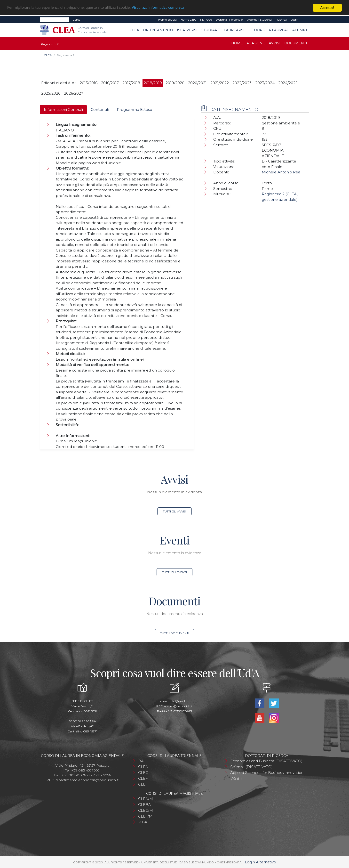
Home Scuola (167, 20)
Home (237, 43)
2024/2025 (288, 83)
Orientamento (158, 30)
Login (295, 20)
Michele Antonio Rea (281, 172)
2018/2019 (153, 83)
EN (305, 20)
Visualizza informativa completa (160, 8)
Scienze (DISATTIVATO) (251, 767)
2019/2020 (175, 83)
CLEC (143, 773)
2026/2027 (74, 93)
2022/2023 (242, 83)
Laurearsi (234, 30)
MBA (143, 822)
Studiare (211, 30)
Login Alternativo (260, 862)
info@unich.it (179, 701)
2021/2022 (220, 83)
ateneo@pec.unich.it (178, 706)
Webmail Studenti (259, 20)
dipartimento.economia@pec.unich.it (87, 780)
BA (141, 761)
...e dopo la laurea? (268, 30)
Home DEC (188, 20)
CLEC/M (146, 810)
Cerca (76, 20)
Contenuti (100, 110)
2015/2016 (89, 83)
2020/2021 (197, 83)
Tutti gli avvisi (175, 511)
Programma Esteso (135, 110)
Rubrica (281, 20)
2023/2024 (265, 83)
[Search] (55, 20)
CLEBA (145, 805)
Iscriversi (187, 30)
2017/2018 (131, 83)
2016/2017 (110, 83)
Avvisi (275, 43)
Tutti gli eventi (174, 572)
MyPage (206, 20)
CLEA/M (146, 799)
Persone (256, 43)
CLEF (143, 778)
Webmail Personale (229, 20)
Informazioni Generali (63, 110)
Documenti (296, 43)
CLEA (134, 30)
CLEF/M (145, 816)
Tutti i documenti (175, 633)
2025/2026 (51, 93)
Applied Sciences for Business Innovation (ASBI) (267, 775)
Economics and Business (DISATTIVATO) (266, 761)
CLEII (143, 784)
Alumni (300, 30)
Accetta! (327, 8)
